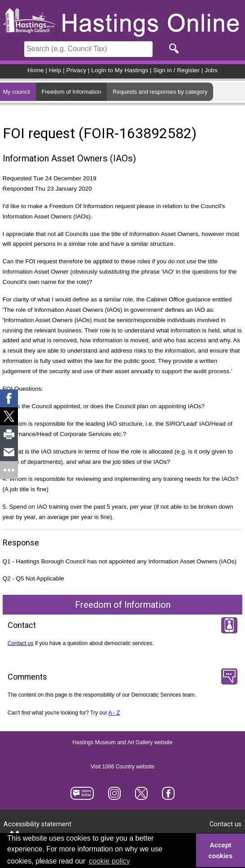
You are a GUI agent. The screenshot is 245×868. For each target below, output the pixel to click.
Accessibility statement (37, 824)
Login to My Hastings (120, 70)
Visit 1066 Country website (122, 767)
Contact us (21, 643)
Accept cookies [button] (221, 851)
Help (55, 70)
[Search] (88, 49)
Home (35, 70)
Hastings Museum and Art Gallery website (123, 743)
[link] (9, 398)
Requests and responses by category (160, 92)
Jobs (211, 70)
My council (16, 92)
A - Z (114, 713)
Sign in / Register (176, 70)
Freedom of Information (71, 92)
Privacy (77, 70)
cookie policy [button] (109, 861)
